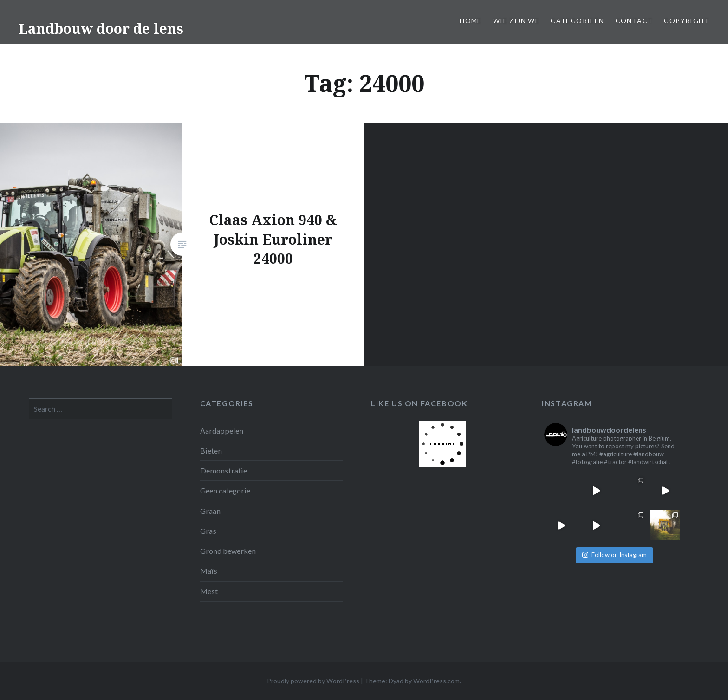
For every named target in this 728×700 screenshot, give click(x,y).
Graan (210, 511)
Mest (209, 591)
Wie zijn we (516, 21)
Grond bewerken (228, 551)
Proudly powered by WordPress (313, 681)
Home (471, 21)
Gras (208, 531)
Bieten (211, 450)
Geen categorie (225, 490)
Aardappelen (222, 431)
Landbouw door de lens (101, 29)
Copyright (687, 21)
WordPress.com (436, 681)
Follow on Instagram (614, 555)
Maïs (209, 571)
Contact (634, 21)
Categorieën (577, 21)
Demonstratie (224, 470)
